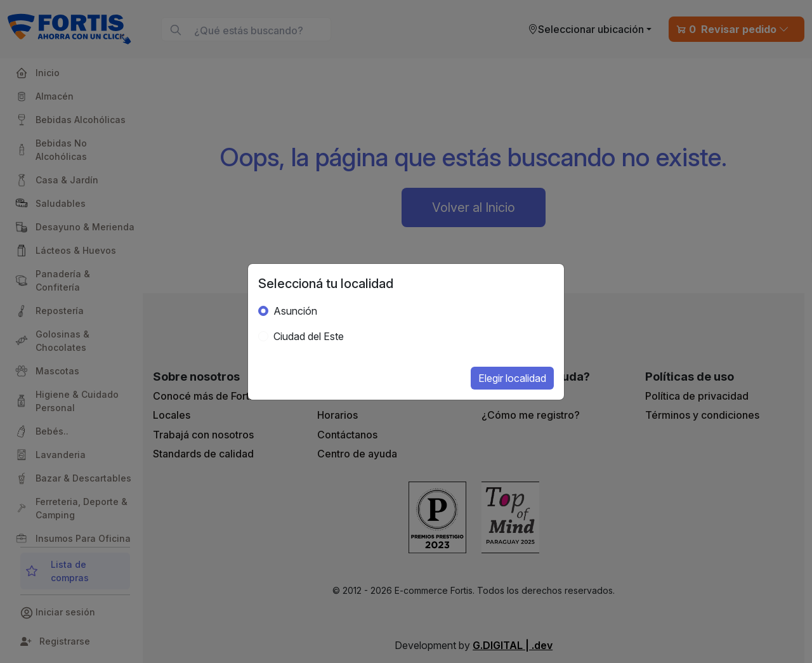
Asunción (295, 311)
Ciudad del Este (309, 336)
